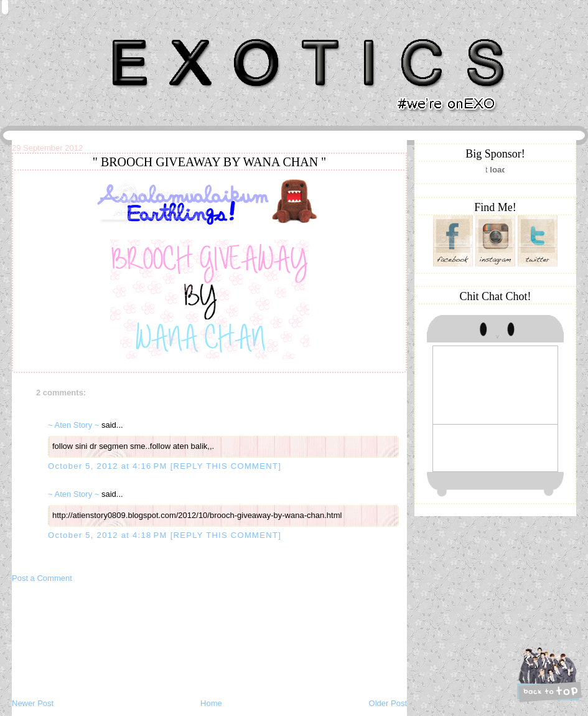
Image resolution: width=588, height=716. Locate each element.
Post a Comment (42, 578)
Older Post (388, 703)
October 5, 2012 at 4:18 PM (109, 535)
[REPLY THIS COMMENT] (226, 466)
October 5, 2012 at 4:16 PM (109, 466)
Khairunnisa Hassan (148, 34)
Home (211, 703)
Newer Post (33, 703)
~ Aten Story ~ (73, 425)
